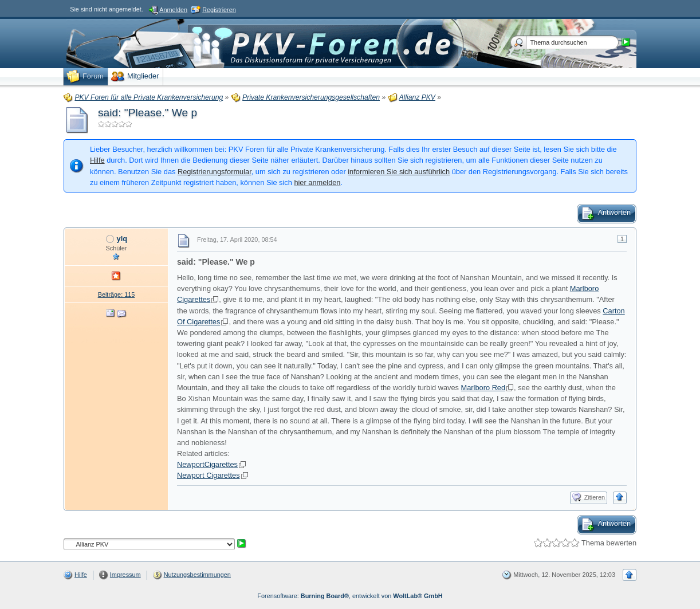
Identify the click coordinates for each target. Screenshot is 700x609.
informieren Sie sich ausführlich (399, 172)
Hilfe (97, 160)
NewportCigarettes (207, 464)
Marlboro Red (483, 388)
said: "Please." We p (148, 113)
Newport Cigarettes (209, 475)
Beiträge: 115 (117, 294)
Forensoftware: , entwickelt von (350, 596)
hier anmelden (317, 182)
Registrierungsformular (215, 172)
